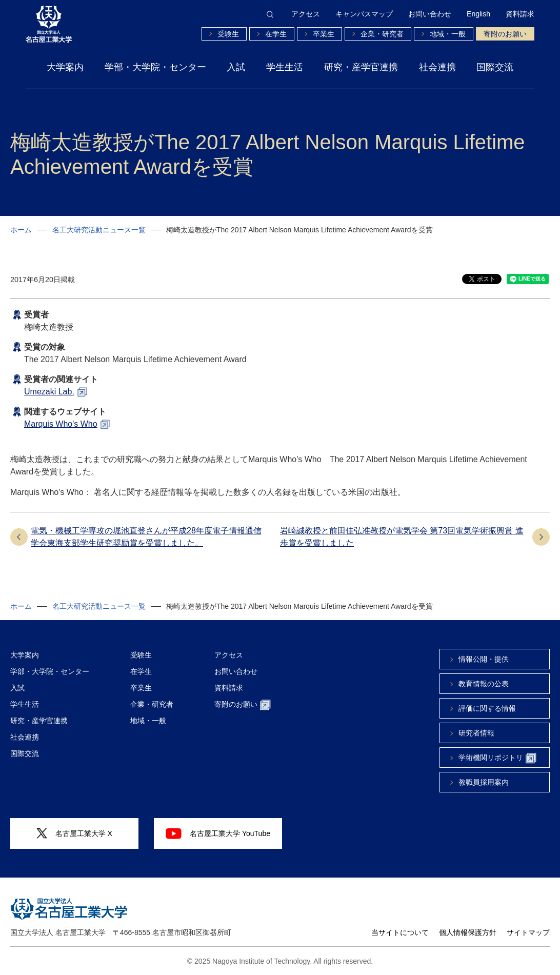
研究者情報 (476, 733)
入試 (236, 67)
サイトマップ (528, 932)
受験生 (228, 34)
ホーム (21, 230)
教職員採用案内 (484, 782)
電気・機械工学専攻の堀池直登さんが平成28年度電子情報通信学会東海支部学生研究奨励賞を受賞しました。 (146, 537)
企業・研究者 (382, 34)
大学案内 (65, 67)
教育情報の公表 (484, 684)
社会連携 (437, 67)
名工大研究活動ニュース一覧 (99, 230)
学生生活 (285, 67)
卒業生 (324, 34)
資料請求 (520, 14)
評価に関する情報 (487, 708)
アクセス (306, 14)
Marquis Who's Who (61, 424)
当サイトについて (400, 932)
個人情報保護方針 (468, 932)
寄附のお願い (505, 34)
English (478, 14)
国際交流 (495, 67)
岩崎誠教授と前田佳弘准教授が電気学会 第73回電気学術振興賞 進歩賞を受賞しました (402, 537)
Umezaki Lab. (49, 392)
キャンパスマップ (364, 14)
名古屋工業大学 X (74, 834)
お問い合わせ (430, 14)
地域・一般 (448, 34)
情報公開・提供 (484, 659)
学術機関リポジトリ (497, 758)
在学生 (276, 34)
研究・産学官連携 (361, 67)
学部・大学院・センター (155, 67)
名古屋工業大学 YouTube (218, 833)
